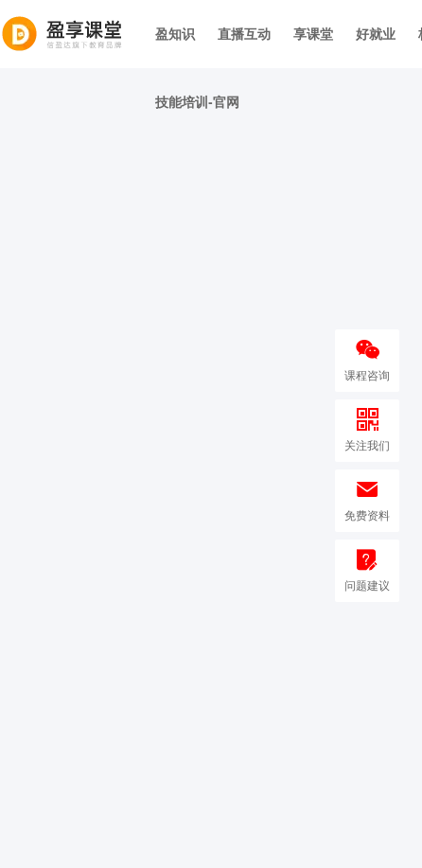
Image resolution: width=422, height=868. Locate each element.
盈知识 (175, 34)
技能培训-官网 (197, 102)
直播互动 (244, 34)
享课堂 (313, 34)
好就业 (376, 34)
